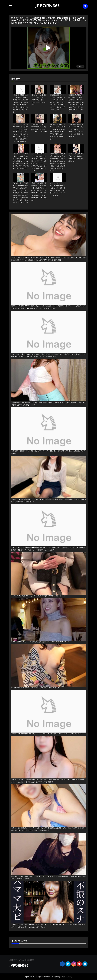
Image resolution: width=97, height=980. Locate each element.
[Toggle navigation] (11, 6)
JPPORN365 (47, 6)
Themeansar (66, 977)
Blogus (55, 977)
